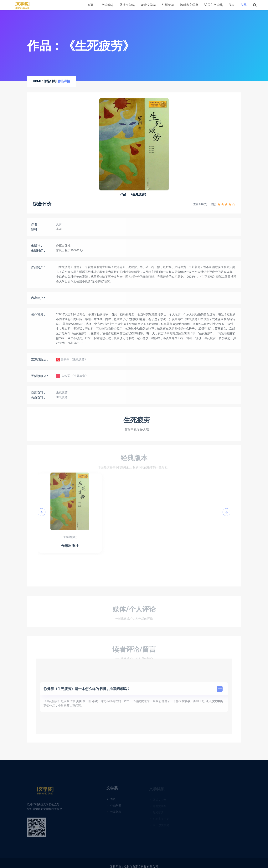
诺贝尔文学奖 (214, 5)
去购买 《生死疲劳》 (72, 362)
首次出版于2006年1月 (70, 253)
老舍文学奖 (148, 5)
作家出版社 (63, 248)
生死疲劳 (62, 395)
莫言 (59, 227)
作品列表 (50, 81)
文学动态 (108, 5)
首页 (90, 5)
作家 (232, 5)
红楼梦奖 (168, 5)
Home (37, 81)
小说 (59, 232)
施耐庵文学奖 (189, 5)
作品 (244, 5)
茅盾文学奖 (127, 5)
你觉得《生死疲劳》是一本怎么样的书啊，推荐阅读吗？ (133, 692)
